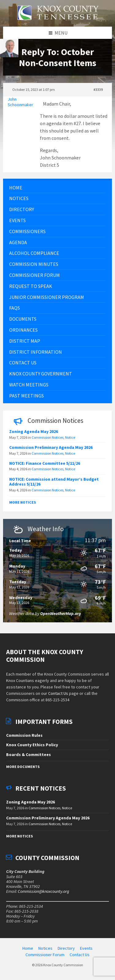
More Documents (23, 767)
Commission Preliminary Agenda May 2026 (51, 447)
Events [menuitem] (86, 948)
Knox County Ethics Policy (32, 745)
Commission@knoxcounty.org (43, 891)
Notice (70, 437)
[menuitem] (57, 188)
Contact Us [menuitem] (80, 955)
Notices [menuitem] (45, 948)
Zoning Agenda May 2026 (34, 431)
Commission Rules (24, 735)
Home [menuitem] (28, 948)
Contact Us (58, 693)
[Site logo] (58, 24)
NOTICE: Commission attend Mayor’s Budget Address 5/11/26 (54, 482)
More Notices (23, 502)
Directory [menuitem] (66, 948)
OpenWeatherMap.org (61, 613)
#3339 (98, 89)
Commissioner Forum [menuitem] (45, 955)
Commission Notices (48, 437)
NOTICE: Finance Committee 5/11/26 (45, 463)
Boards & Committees (29, 755)
